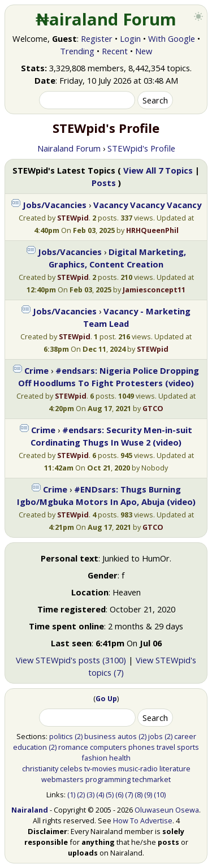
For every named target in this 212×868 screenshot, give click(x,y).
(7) (129, 794)
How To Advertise (143, 821)
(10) (160, 794)
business (100, 736)
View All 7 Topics (158, 170)
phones (142, 747)
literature (175, 768)
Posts (104, 183)
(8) (139, 794)
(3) (90, 794)
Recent (115, 51)
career (185, 736)
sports (188, 747)
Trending (77, 51)
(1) (71, 794)
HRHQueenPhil (152, 230)
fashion (94, 758)
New (144, 51)
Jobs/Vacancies (55, 205)
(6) (119, 794)
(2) (79, 736)
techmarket (152, 779)
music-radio (138, 768)
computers (108, 747)
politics (61, 736)
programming (108, 779)
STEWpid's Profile (141, 148)
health (120, 758)
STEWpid (73, 218)
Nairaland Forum (69, 148)
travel (166, 747)
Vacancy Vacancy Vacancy (147, 205)
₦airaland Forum (106, 19)
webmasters (62, 779)
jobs (155, 736)
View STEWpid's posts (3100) (71, 660)
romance (73, 747)
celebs (71, 768)
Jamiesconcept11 (154, 290)
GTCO (153, 408)
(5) (110, 794)
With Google (172, 38)
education (30, 747)
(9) (148, 794)
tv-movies (100, 768)
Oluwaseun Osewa (167, 810)
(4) (100, 794)
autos (127, 736)
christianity (40, 768)
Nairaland (30, 810)
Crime (36, 370)
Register (97, 38)
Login (130, 38)
